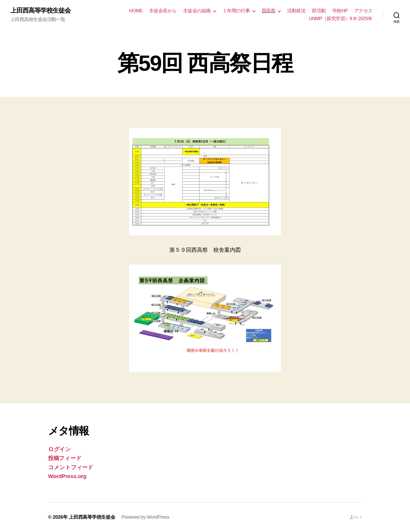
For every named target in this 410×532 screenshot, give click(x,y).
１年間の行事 (236, 11)
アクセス (363, 11)
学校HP (340, 11)
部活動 (319, 11)
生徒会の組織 (197, 11)
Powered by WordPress (145, 517)
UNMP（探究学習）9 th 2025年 (341, 19)
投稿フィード (65, 458)
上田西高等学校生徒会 (41, 10)
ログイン (59, 449)
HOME (136, 11)
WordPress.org (67, 476)
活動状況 (296, 11)
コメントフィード (71, 467)
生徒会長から (163, 11)
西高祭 (269, 11)
